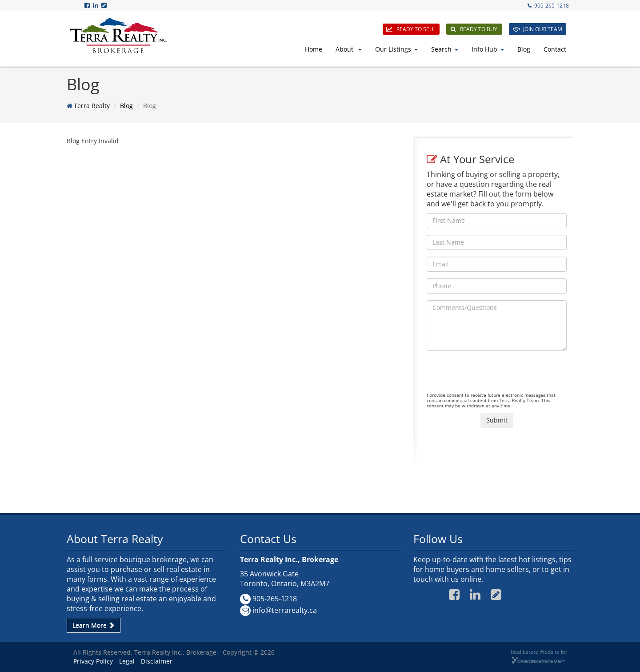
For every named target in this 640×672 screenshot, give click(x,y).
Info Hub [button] (488, 49)
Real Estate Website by (539, 652)
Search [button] (445, 49)
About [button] (349, 49)
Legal (127, 661)
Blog (524, 49)
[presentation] (494, 375)
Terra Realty (92, 106)
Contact (555, 49)
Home (314, 49)
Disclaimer (157, 661)
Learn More (94, 625)
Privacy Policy (93, 661)
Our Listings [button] (396, 49)
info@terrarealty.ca (285, 610)
